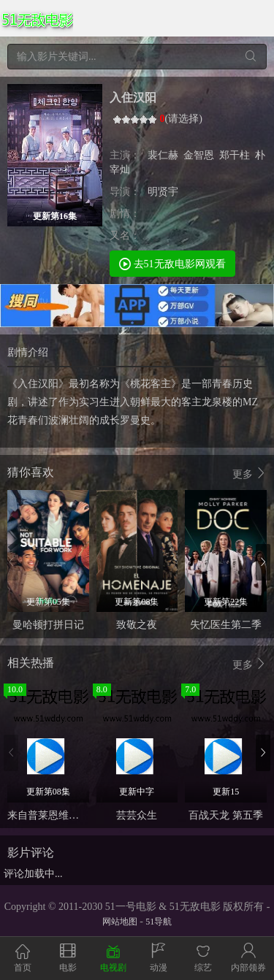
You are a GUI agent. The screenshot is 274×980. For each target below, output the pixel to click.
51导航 (159, 922)
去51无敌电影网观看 (172, 263)
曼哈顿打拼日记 (48, 625)
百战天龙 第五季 (226, 815)
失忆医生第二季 (226, 625)
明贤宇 (163, 192)
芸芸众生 (137, 815)
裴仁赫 (163, 155)
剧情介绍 (28, 352)
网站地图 (120, 922)
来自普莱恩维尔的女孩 (58, 815)
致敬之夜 (137, 625)
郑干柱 (235, 155)
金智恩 (199, 155)
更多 (250, 474)
